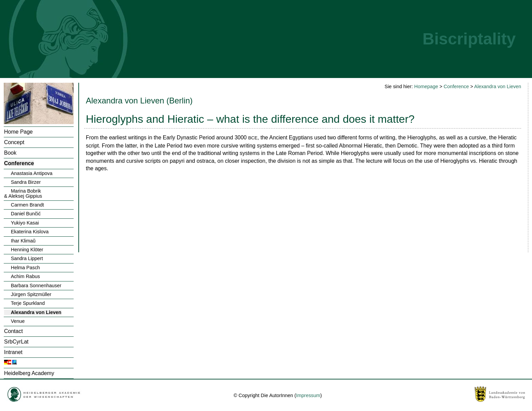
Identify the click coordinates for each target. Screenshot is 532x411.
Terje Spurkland (28, 303)
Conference (19, 163)
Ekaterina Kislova (30, 232)
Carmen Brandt (27, 205)
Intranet (13, 352)
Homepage (426, 86)
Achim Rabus (25, 276)
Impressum (308, 395)
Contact (13, 331)
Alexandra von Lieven (36, 312)
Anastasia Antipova (32, 173)
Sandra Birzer (26, 182)
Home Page (18, 132)
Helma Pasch (25, 268)
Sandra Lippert (27, 258)
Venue (18, 321)
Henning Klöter (27, 250)
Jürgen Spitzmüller (31, 294)
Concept (14, 142)
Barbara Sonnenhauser (36, 286)
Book (10, 153)
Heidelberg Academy (29, 373)
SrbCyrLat (16, 342)
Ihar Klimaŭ (23, 241)
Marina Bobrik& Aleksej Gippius (23, 193)
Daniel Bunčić (26, 214)
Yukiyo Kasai (25, 223)
